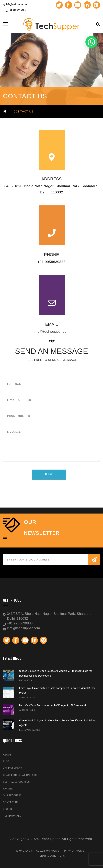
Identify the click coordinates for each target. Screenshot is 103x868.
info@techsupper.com (15, 4)
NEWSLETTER (42, 533)
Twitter (59, 5)
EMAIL (51, 324)
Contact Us (11, 802)
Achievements (13, 768)
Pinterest (96, 5)
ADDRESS (52, 179)
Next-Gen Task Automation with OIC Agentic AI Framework (53, 705)
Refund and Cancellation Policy (37, 851)
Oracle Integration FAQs (20, 775)
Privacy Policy (74, 851)
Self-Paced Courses (16, 782)
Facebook (68, 5)
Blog (6, 761)
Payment (9, 789)
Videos (7, 809)
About (7, 755)
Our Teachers (12, 795)
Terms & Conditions (51, 856)
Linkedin (87, 5)
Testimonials (12, 816)
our (30, 522)
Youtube (77, 5)
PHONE (51, 254)
